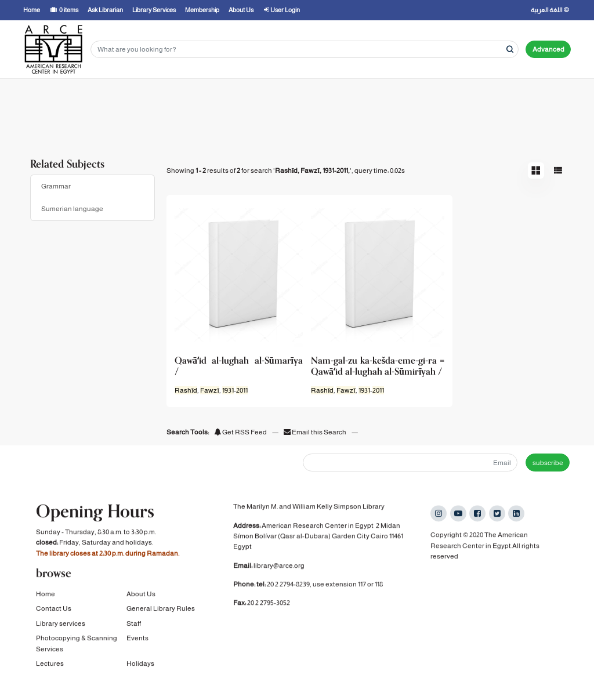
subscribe (548, 463)
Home (46, 595)
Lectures (50, 665)
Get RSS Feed (240, 432)
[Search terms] (305, 50)
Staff (134, 625)
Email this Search (316, 432)
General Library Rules (161, 610)
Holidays (140, 665)
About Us (141, 595)
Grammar (56, 186)
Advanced (548, 49)
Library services (61, 625)
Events (137, 639)
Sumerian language (72, 209)
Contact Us (54, 610)
